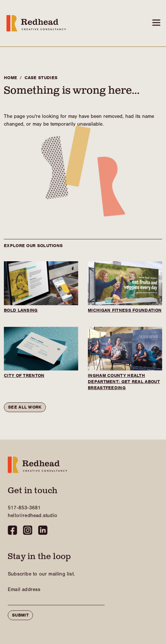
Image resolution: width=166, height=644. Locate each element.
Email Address (24, 589)
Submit (20, 615)
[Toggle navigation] (156, 23)
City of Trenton (24, 375)
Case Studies (41, 78)
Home (10, 78)
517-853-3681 (24, 508)
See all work (25, 407)
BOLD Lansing (21, 310)
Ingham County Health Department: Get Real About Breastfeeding (124, 382)
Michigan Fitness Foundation (125, 310)
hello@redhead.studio (32, 515)
